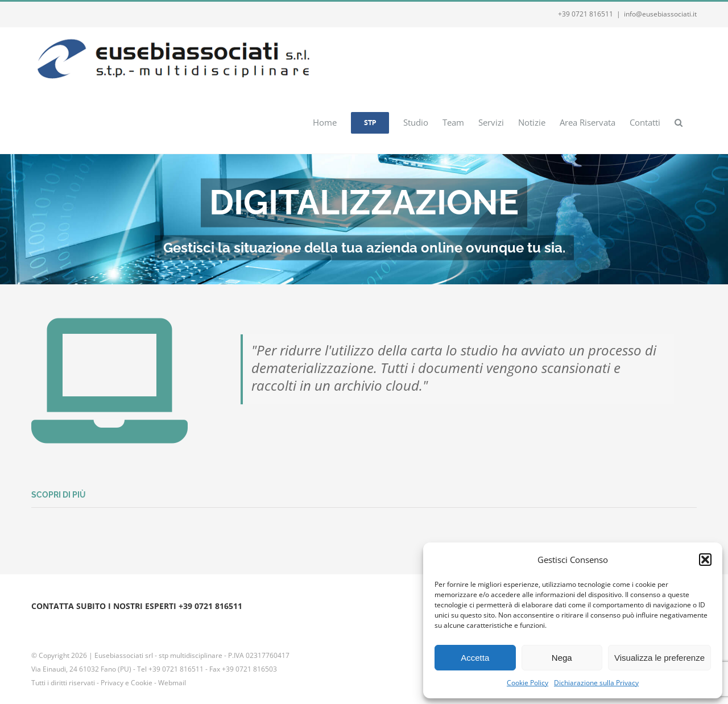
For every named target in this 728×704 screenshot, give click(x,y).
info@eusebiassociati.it (660, 14)
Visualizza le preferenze (659, 658)
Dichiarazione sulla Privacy (596, 683)
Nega (562, 658)
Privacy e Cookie (127, 683)
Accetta (475, 658)
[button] (705, 560)
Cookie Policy (528, 683)
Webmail (172, 683)
